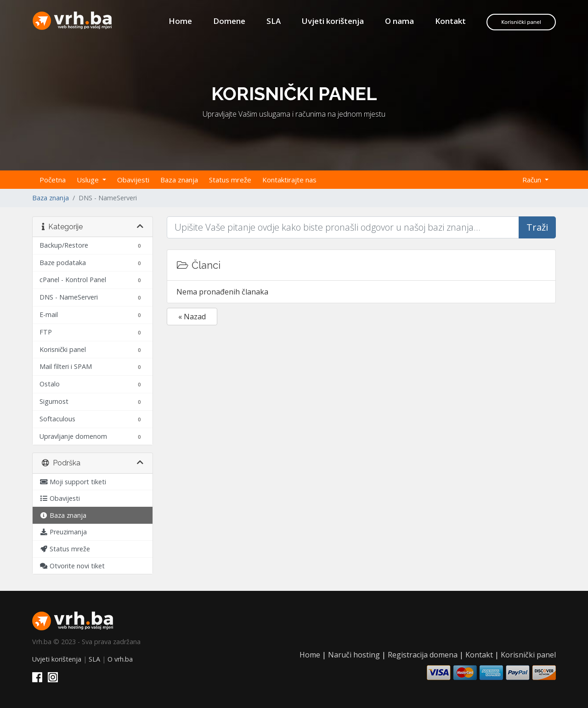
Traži (537, 227)
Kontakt (450, 21)
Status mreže (230, 180)
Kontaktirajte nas (289, 180)
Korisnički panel (521, 22)
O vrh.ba (120, 659)
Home (180, 21)
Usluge (89, 180)
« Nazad (192, 317)
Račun (533, 180)
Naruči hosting (354, 655)
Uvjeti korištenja (333, 21)
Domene (229, 21)
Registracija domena (423, 655)
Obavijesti (133, 180)
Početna (53, 180)
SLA (274, 21)
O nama (399, 21)
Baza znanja (179, 180)
